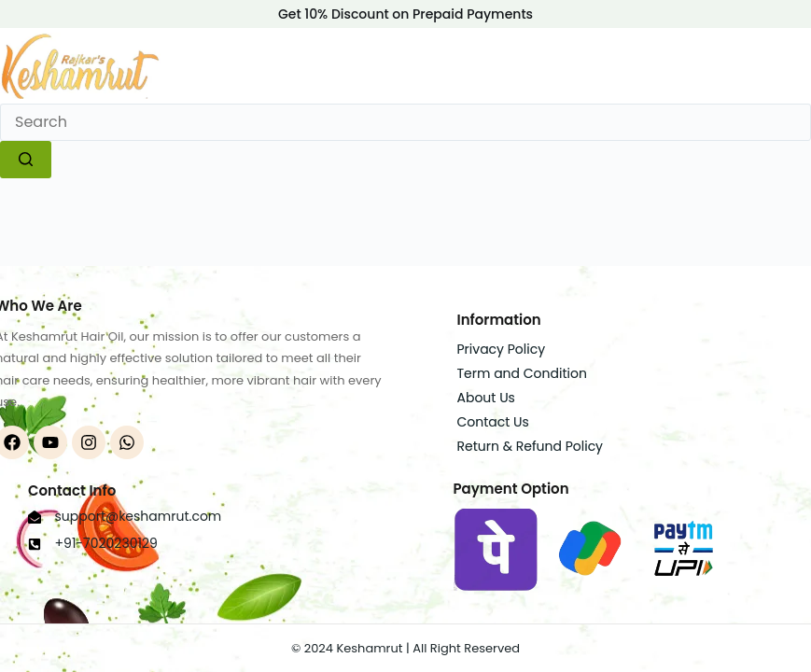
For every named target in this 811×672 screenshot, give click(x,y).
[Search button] (26, 160)
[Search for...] (405, 122)
